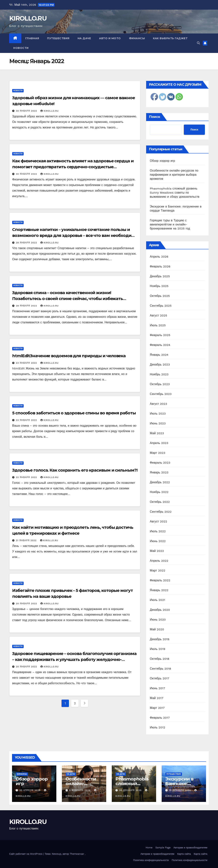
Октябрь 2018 (160, 659)
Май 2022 (157, 551)
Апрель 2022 (159, 561)
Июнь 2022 (158, 541)
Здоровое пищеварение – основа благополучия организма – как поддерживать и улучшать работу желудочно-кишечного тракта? (74, 660)
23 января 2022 (27, 363)
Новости (21, 48)
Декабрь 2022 (160, 482)
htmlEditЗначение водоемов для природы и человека (69, 356)
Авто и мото (110, 38)
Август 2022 (159, 521)
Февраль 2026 (160, 266)
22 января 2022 (27, 477)
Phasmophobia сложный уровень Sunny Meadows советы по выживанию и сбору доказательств (175, 193)
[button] (198, 43)
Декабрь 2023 (160, 365)
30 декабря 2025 (131, 790)
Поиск (155, 117)
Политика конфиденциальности (151, 860)
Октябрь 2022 (160, 502)
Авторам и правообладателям (190, 848)
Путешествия (58, 38)
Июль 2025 (158, 325)
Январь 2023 (159, 472)
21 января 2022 (27, 540)
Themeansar (77, 854)
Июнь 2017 (157, 688)
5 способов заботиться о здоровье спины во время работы (74, 413)
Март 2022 (157, 570)
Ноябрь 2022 (159, 492)
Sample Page (163, 848)
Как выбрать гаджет (170, 38)
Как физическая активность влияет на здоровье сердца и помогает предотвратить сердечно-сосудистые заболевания (73, 167)
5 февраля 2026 (80, 790)
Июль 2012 (157, 727)
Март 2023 (157, 453)
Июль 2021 (157, 600)
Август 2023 (159, 404)
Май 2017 (157, 698)
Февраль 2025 (160, 335)
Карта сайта (184, 854)
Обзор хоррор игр (162, 161)
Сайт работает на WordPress (26, 854)
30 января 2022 (27, 111)
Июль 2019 (157, 649)
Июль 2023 (158, 414)
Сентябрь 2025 (161, 306)
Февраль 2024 (160, 345)
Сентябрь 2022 (161, 512)
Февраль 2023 (160, 463)
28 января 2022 (27, 243)
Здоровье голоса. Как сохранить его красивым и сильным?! (75, 470)
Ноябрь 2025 (159, 286)
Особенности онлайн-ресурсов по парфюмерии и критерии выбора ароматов (174, 175)
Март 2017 (157, 708)
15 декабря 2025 (180, 790)
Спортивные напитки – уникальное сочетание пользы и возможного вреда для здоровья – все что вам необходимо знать (75, 236)
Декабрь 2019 (160, 639)
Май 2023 (157, 433)
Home (149, 848)
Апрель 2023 (159, 443)
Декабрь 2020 (160, 610)
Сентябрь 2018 (160, 669)
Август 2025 (159, 315)
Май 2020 (157, 629)
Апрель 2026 (159, 257)
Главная (32, 38)
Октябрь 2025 (160, 296)
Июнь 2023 (158, 423)
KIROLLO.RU (28, 18)
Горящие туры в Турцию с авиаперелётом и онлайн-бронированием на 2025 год (170, 224)
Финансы (137, 38)
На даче (84, 38)
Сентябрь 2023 (161, 394)
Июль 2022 (158, 531)
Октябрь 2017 (159, 678)
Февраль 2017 (160, 718)
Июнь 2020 (158, 620)
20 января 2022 (27, 604)
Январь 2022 (159, 590)
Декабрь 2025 (160, 276)
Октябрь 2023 (160, 384)
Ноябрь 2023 (159, 374)
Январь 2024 (159, 355)
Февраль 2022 (160, 580)
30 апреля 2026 (30, 790)
